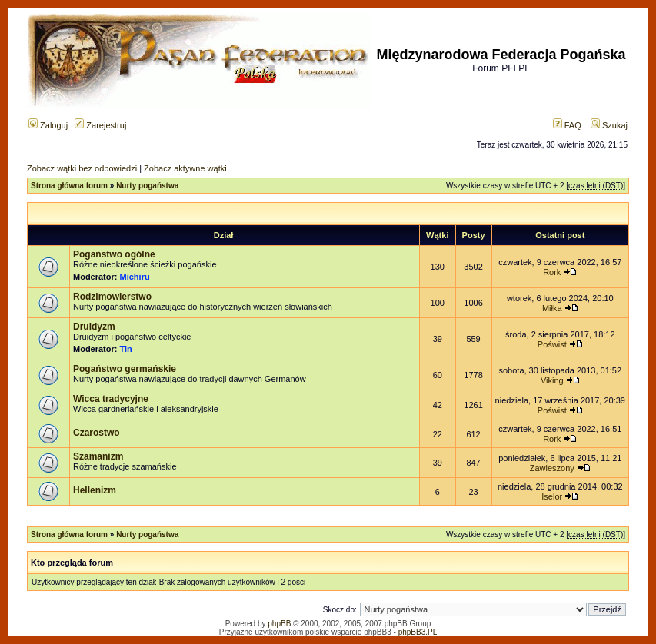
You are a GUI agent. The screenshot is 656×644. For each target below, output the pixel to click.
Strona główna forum (69, 186)
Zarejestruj (100, 125)
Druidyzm (94, 327)
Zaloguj (48, 125)
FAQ (567, 125)
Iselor (552, 496)
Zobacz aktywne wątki (185, 168)
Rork (552, 272)
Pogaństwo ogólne (114, 254)
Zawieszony (552, 468)
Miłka (552, 308)
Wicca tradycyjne (111, 399)
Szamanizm (98, 456)
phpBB (279, 624)
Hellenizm (95, 490)
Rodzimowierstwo (112, 297)
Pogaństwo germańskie (125, 369)
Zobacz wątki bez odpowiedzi (82, 168)
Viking (552, 380)
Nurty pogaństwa (147, 186)
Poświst (552, 344)
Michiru (135, 277)
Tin (126, 349)
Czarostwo (97, 433)
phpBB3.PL (418, 632)
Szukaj (609, 125)
